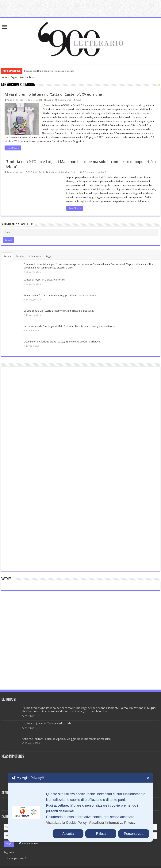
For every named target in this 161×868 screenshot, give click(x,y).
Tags (48, 256)
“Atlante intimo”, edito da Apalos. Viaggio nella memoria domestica (60, 295)
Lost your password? (15, 858)
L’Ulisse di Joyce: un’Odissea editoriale (44, 280)
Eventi (50, 100)
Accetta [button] (68, 834)
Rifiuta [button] (101, 834)
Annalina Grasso (15, 100)
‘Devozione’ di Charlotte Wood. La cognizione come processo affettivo (62, 342)
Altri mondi (54, 172)
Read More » (13, 148)
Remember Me (28, 843)
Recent (7, 256)
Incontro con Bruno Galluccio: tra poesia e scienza (49, 71)
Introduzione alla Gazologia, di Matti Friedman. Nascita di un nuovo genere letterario (70, 326)
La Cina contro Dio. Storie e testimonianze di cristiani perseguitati (59, 311)
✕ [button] (148, 778)
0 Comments (64, 100)
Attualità (65, 172)
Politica (74, 172)
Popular (20, 256)
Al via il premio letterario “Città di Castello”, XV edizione (53, 94)
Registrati (9, 852)
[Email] (80, 232)
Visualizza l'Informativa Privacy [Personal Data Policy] (112, 823)
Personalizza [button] (134, 834)
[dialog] (80, 807)
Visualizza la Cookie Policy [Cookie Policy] (66, 823)
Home (4, 77)
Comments (35, 256)
